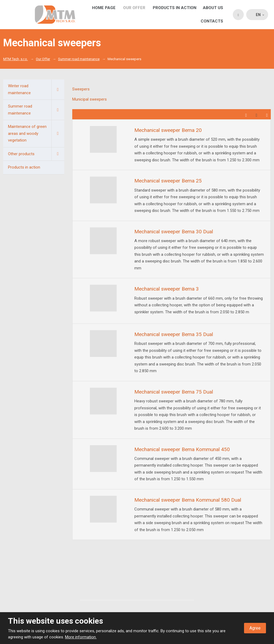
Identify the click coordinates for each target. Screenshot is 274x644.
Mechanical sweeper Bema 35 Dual (174, 334)
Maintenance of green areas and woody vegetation (36, 134)
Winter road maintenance (36, 89)
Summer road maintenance (36, 110)
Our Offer (134, 8)
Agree (255, 628)
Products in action (175, 8)
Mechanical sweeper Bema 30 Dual (174, 232)
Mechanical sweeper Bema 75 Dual (174, 392)
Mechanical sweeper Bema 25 (168, 181)
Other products (36, 154)
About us (213, 8)
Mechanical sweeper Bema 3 (167, 289)
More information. (81, 637)
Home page (104, 8)
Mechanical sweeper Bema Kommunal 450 (182, 449)
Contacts (212, 21)
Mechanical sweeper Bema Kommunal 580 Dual (188, 500)
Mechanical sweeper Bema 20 (168, 130)
